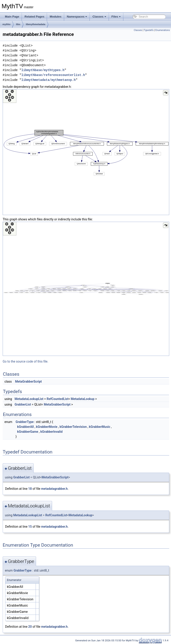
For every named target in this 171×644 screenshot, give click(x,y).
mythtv (6, 24)
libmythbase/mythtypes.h (43, 70)
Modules (56, 17)
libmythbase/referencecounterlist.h (53, 75)
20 (30, 627)
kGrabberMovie (47, 427)
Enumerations (163, 30)
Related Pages (34, 17)
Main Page (12, 17)
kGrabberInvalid (51, 432)
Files (116, 17)
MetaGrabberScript (28, 381)
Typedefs (149, 30)
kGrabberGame (28, 432)
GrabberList (23, 404)
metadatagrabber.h (54, 489)
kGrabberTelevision (73, 427)
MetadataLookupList (29, 399)
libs (18, 24)
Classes (99, 17)
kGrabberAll (25, 427)
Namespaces (77, 17)
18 (30, 489)
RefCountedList (58, 399)
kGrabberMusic (100, 427)
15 (30, 527)
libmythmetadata (36, 24)
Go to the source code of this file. (25, 361)
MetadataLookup (83, 399)
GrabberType (25, 422)
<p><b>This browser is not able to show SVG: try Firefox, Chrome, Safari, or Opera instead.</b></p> (86, 152)
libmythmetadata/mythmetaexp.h (49, 80)
